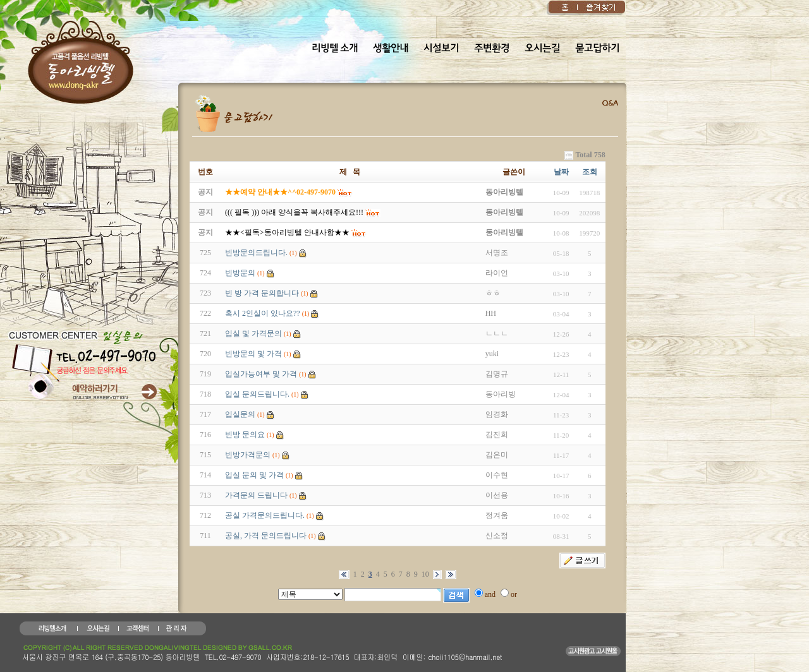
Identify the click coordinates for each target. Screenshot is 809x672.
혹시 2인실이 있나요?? (263, 313)
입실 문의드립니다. (257, 394)
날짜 (561, 172)
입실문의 (240, 414)
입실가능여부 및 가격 (261, 374)
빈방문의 (240, 273)
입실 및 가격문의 (253, 333)
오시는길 (542, 49)
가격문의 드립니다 (256, 495)
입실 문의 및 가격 (254, 475)
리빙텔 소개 (335, 49)
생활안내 (391, 49)
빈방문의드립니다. (256, 253)
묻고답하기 (597, 49)
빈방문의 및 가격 (253, 354)
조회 (590, 172)
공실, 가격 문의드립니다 (266, 536)
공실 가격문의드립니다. (265, 515)
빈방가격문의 (248, 455)
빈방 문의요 (245, 435)
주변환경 (492, 49)
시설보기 (441, 49)
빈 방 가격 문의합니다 (262, 293)
